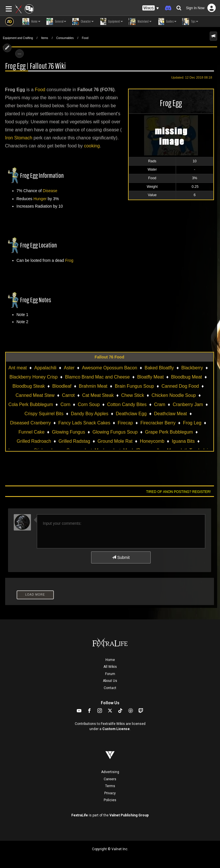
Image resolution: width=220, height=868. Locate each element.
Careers (110, 779)
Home (110, 660)
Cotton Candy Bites (127, 404)
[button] (151, 8)
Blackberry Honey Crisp (34, 377)
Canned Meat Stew (35, 395)
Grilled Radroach (34, 441)
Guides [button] (167, 22)
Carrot (68, 395)
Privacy (110, 793)
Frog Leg (192, 423)
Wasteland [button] (140, 22)
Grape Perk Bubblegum (169, 432)
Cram (160, 404)
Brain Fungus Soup (134, 386)
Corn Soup (89, 404)
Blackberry (192, 368)
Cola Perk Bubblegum (31, 404)
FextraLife (80, 815)
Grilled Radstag (74, 441)
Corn (65, 404)
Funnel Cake (32, 432)
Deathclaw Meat (171, 414)
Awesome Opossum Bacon (110, 368)
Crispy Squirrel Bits (44, 414)
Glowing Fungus (68, 432)
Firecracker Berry (158, 423)
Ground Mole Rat (115, 441)
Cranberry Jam (188, 404)
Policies (110, 800)
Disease (50, 191)
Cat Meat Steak (98, 395)
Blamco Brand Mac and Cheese (97, 377)
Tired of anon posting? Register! (178, 492)
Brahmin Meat (93, 386)
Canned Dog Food (180, 386)
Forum (110, 674)
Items (44, 38)
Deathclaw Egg (131, 414)
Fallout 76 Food (109, 357)
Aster (69, 368)
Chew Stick (133, 395)
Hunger (40, 199)
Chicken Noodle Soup (174, 395)
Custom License (116, 729)
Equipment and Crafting (18, 38)
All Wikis (110, 667)
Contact (110, 688)
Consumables (65, 38)
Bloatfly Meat (150, 377)
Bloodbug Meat (186, 377)
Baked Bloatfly (159, 368)
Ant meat (17, 368)
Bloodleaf (62, 386)
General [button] (56, 22)
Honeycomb (152, 441)
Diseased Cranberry (30, 423)
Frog (69, 260)
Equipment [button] (111, 22)
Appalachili (45, 368)
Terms (110, 786)
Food (85, 38)
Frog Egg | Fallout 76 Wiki (36, 66)
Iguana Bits (183, 441)
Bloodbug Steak (29, 386)
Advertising (110, 772)
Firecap (125, 423)
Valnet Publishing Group (129, 815)
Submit (121, 557)
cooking (92, 146)
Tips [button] (190, 22)
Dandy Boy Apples (90, 414)
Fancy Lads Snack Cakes (84, 423)
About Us (110, 681)
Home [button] (31, 22)
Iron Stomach (19, 138)
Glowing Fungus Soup (115, 432)
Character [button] (83, 22)
